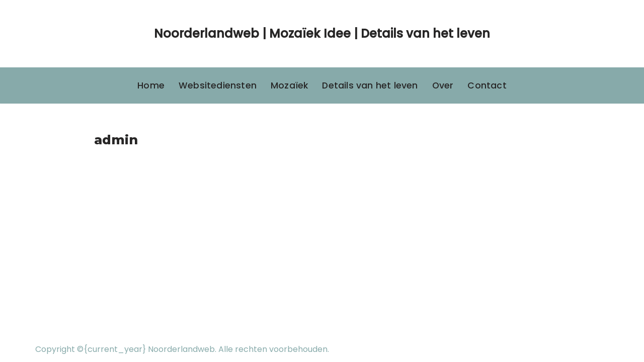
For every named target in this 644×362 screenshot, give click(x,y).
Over (443, 85)
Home (151, 85)
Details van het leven (370, 85)
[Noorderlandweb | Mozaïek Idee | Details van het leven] (322, 34)
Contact (487, 85)
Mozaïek (289, 85)
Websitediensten (218, 85)
